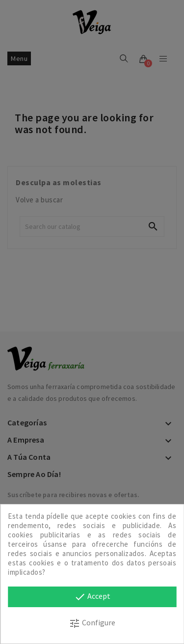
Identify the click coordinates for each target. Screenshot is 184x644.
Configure (92, 623)
